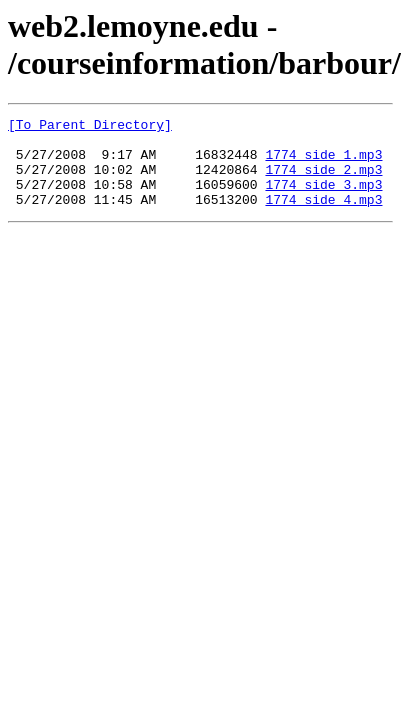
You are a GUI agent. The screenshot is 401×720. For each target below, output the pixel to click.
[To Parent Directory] (90, 127)
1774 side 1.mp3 (323, 163)
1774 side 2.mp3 (323, 181)
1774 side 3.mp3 (323, 199)
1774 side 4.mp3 (323, 217)
